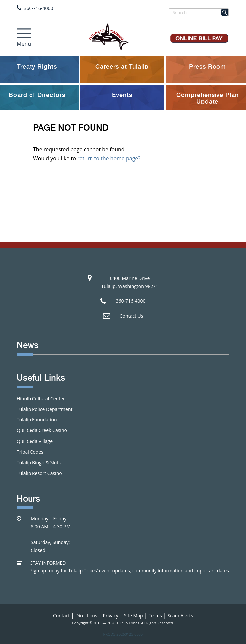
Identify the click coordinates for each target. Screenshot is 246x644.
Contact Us (131, 316)
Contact (61, 616)
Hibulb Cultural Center (41, 398)
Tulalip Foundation (37, 420)
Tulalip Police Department (44, 409)
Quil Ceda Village (35, 441)
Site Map (133, 616)
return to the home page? (109, 158)
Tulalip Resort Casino (39, 473)
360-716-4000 (39, 8)
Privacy (111, 616)
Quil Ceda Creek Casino (42, 430)
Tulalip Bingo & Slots (39, 462)
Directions (86, 616)
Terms (155, 616)
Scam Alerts (180, 616)
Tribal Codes (30, 452)
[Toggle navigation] (24, 36)
